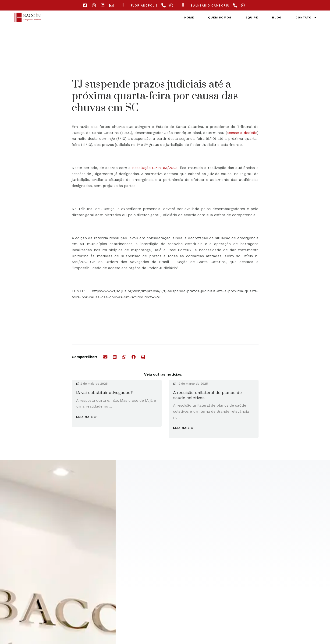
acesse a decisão (242, 133)
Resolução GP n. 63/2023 (155, 168)
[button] (105, 357)
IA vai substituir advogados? (105, 392)
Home (189, 18)
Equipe (252, 18)
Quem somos (220, 18)
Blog (277, 18)
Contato (306, 18)
